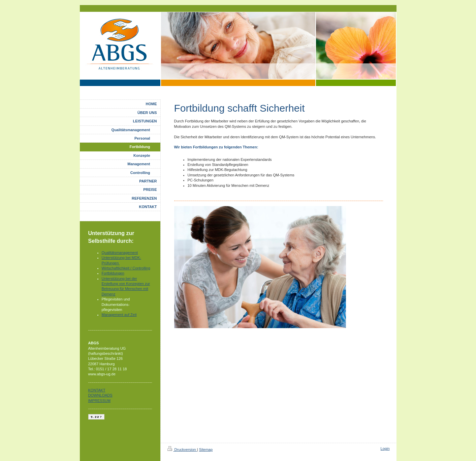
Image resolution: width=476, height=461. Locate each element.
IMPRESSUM (100, 401)
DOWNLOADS (100, 395)
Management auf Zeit (119, 315)
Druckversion (182, 450)
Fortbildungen (113, 273)
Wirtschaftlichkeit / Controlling (126, 268)
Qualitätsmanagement (120, 253)
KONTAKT (97, 390)
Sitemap (206, 450)
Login (385, 449)
